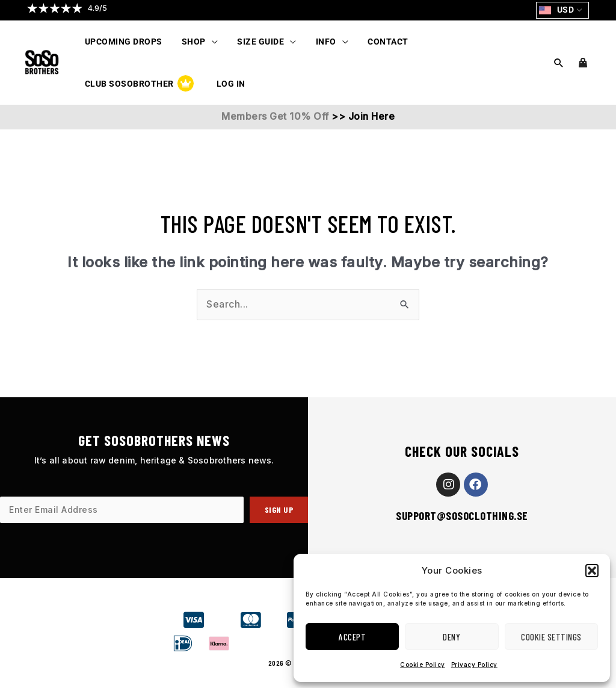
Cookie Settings (551, 637)
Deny (451, 637)
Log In (98, 84)
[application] (208, 42)
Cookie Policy (423, 665)
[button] (592, 571)
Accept (352, 637)
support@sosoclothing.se (462, 516)
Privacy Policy (474, 665)
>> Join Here (362, 116)
